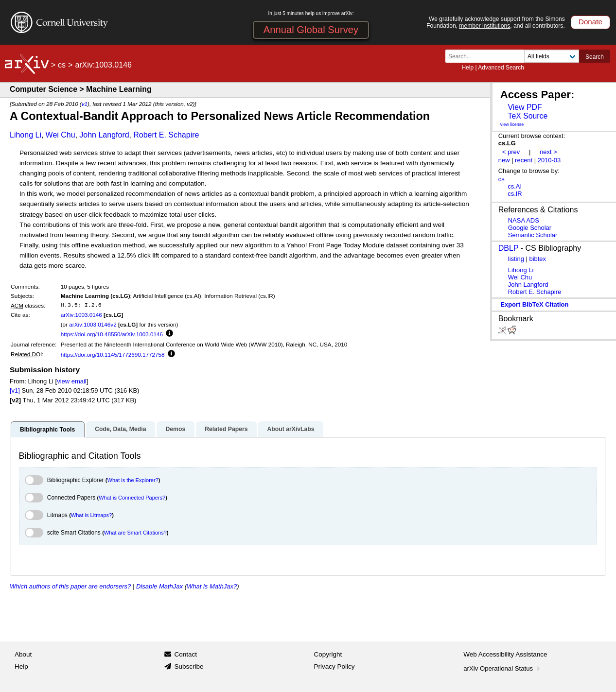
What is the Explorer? (133, 480)
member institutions (484, 26)
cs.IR (515, 194)
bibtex (537, 259)
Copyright (328, 654)
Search (595, 57)
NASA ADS (524, 220)
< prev (511, 152)
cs (62, 65)
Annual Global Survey (311, 30)
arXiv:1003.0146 (81, 315)
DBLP (509, 248)
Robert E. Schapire (166, 135)
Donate (590, 22)
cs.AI (515, 186)
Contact (185, 654)
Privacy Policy (334, 666)
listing (516, 259)
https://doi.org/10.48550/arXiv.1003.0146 (112, 334)
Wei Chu (61, 135)
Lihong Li (26, 135)
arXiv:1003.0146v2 (93, 324)
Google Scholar (530, 228)
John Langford (104, 135)
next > (548, 152)
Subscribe (189, 666)
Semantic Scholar (533, 235)
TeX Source (528, 116)
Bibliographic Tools (47, 430)
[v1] (15, 390)
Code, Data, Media (120, 429)
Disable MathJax (159, 586)
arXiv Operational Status (502, 668)
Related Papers (226, 429)
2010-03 (549, 160)
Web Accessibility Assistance (505, 654)
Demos (175, 429)
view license (512, 124)
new (504, 160)
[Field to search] (552, 56)
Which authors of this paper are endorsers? (70, 586)
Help (467, 68)
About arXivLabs (290, 429)
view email (71, 381)
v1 (85, 104)
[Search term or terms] (488, 56)
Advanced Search (501, 68)
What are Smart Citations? (135, 533)
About (23, 654)
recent (524, 160)
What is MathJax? (212, 586)
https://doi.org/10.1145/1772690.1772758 (113, 355)
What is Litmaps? (91, 515)
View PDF (525, 107)
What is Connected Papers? (132, 498)
